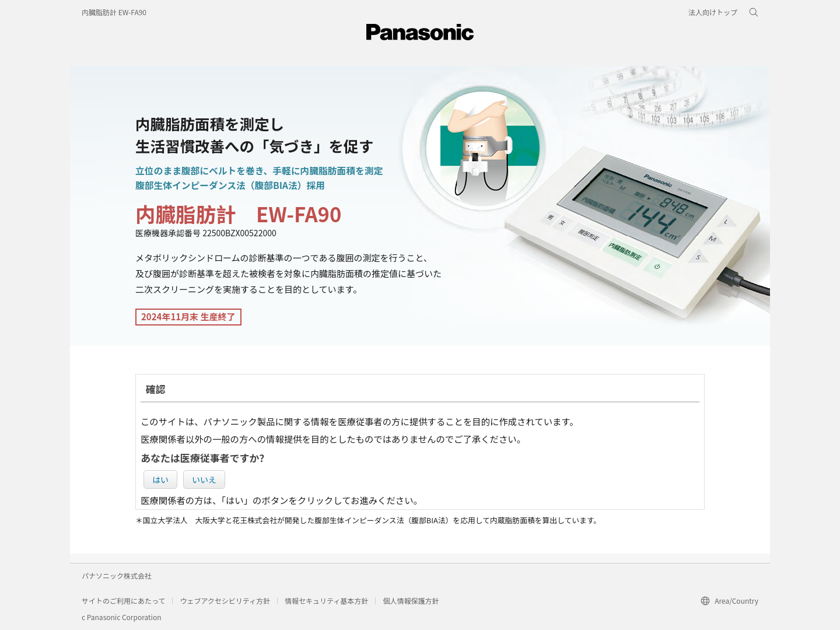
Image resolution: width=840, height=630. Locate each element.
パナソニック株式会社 (117, 575)
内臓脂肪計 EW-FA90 (114, 12)
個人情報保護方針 (411, 601)
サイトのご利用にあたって (123, 601)
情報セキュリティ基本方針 (326, 601)
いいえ (204, 480)
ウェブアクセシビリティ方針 (225, 601)
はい (160, 480)
